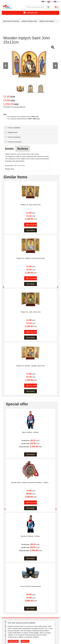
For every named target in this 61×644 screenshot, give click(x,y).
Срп (56, 2)
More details (30, 230)
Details (9, 149)
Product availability (12, 128)
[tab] (30, 128)
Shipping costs (11, 132)
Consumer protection (13, 142)
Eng (50, 2)
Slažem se (25, 641)
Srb (44, 2)
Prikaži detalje (13, 641)
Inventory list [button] (30, 13)
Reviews (23, 149)
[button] (2, 286)
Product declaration (13, 137)
